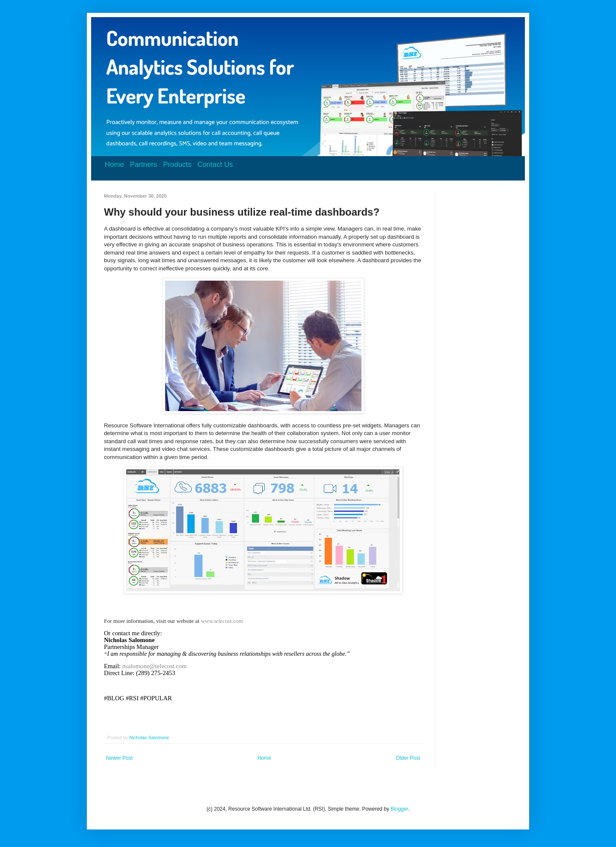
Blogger (399, 809)
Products (177, 164)
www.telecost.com (222, 621)
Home (114, 164)
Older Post (408, 758)
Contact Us (215, 164)
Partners (144, 164)
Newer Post (119, 758)
